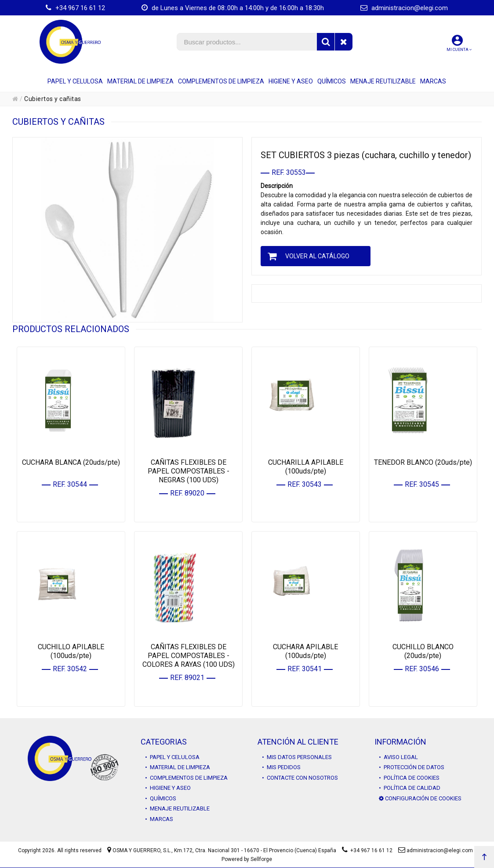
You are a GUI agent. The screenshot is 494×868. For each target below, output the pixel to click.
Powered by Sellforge (247, 859)
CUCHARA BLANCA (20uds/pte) (71, 462)
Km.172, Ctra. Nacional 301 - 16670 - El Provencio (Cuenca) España (255, 850)
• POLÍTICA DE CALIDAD (410, 788)
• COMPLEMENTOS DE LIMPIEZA (186, 778)
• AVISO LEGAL (398, 757)
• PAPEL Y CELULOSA (172, 757)
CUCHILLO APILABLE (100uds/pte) (71, 651)
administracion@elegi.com (404, 8)
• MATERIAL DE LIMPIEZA (178, 767)
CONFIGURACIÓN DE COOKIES (420, 798)
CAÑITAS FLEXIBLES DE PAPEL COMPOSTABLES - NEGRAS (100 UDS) (189, 471)
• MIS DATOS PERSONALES (297, 757)
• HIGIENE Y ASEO (168, 788)
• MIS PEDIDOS (281, 767)
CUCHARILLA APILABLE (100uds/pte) (306, 467)
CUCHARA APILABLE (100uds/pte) (305, 651)
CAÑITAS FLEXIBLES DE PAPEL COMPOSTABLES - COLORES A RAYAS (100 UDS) (189, 656)
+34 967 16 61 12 (75, 8)
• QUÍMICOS (161, 798)
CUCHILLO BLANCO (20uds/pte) (423, 651)
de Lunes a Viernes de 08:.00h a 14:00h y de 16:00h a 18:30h (233, 8)
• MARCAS (159, 819)
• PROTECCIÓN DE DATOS (412, 767)
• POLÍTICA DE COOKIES (409, 778)
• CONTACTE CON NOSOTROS (300, 778)
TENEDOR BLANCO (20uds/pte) (423, 462)
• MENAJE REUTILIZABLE (177, 808)
